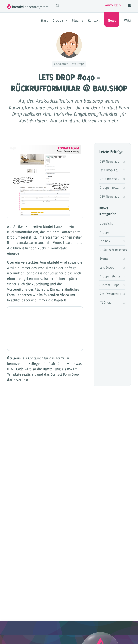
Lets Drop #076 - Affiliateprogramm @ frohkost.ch (112, 170)
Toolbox (105, 241)
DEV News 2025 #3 (112, 196)
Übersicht (106, 223)
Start (44, 20)
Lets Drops (107, 267)
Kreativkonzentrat (111, 293)
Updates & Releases (112, 250)
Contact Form (70, 232)
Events (104, 258)
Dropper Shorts (110, 276)
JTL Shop (105, 302)
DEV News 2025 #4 (112, 161)
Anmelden (113, 5)
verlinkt (22, 380)
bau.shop (61, 226)
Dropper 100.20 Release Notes (112, 187)
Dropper (60, 20)
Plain (52, 364)
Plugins (78, 20)
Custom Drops (109, 285)
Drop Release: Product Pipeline (112, 179)
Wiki (127, 20)
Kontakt (94, 20)
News (112, 20)
